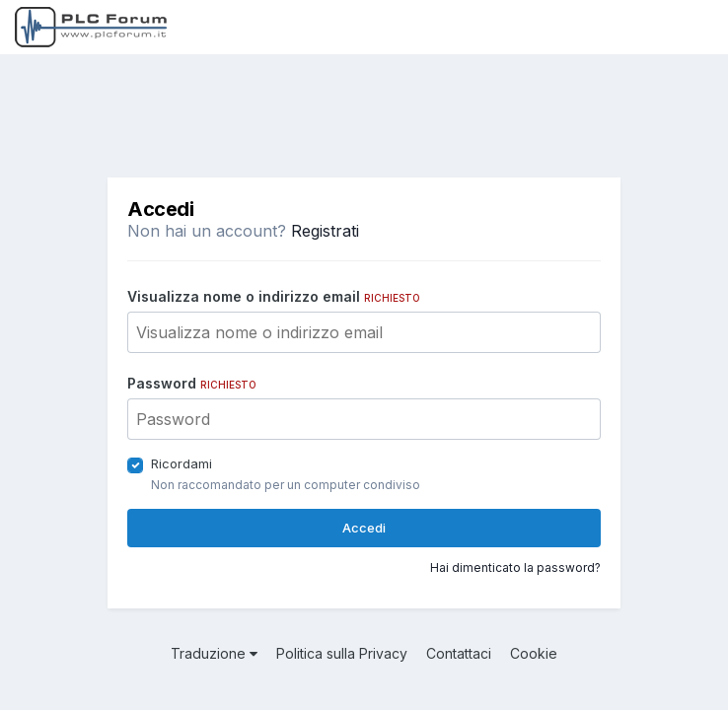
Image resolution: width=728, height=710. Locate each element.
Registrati (325, 231)
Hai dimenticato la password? (515, 568)
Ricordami (182, 463)
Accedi (364, 528)
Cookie (534, 653)
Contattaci (459, 653)
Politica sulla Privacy (342, 653)
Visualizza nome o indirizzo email (274, 296)
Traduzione (214, 653)
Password (192, 383)
